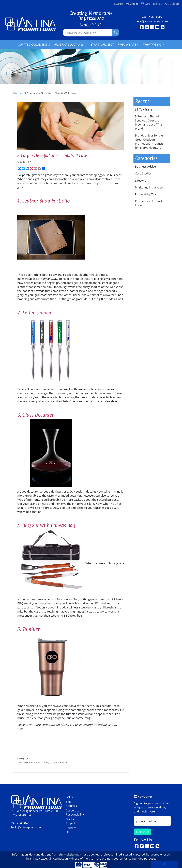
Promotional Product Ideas (149, 203)
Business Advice (145, 166)
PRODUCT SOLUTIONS (70, 44)
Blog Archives (71, 804)
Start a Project (70, 821)
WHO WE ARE (128, 44)
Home (17, 93)
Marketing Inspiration (149, 187)
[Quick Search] (87, 33)
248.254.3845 (152, 17)
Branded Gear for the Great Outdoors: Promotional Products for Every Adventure (149, 141)
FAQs (69, 797)
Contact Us (71, 830)
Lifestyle (141, 180)
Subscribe (142, 832)
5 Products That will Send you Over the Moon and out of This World (149, 122)
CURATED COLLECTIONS (34, 44)
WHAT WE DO (154, 44)
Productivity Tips (146, 194)
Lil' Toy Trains (144, 109)
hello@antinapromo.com (152, 21)
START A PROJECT (102, 44)
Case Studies (143, 173)
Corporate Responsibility (72, 812)
